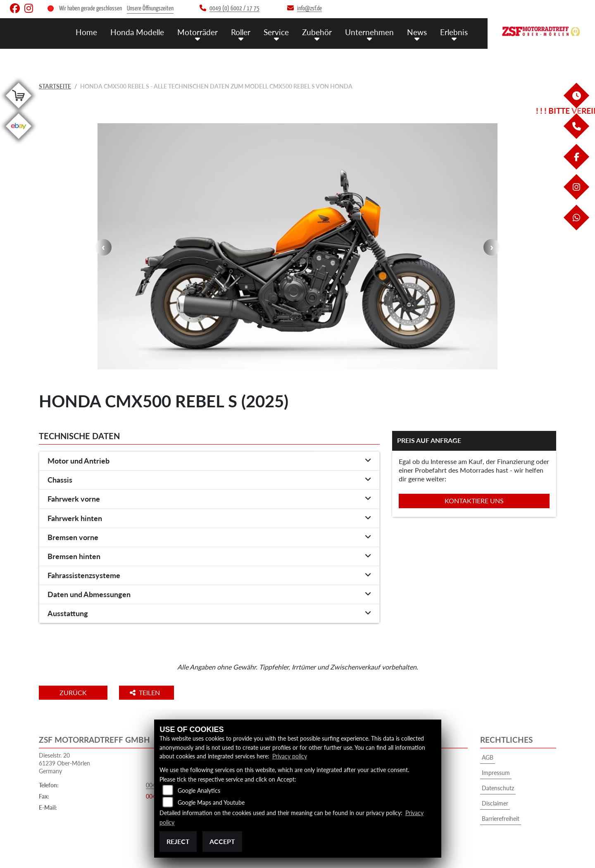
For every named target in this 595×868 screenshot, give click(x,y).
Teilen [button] (146, 692)
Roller (241, 32)
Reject (178, 841)
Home (86, 32)
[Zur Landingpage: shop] (19, 110)
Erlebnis (454, 32)
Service (276, 32)
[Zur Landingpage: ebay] (19, 140)
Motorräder (198, 32)
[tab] (209, 461)
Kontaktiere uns (474, 501)
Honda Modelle (137, 32)
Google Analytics (199, 790)
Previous (103, 247)
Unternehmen (369, 32)
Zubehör (317, 32)
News (417, 32)
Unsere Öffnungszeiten (150, 8)
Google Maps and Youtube (211, 802)
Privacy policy (290, 756)
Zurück (73, 692)
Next (492, 247)
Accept (222, 841)
